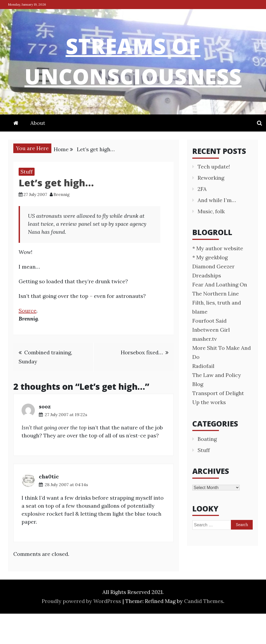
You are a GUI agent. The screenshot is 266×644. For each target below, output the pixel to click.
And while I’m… (217, 230)
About (38, 153)
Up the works (209, 432)
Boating (207, 469)
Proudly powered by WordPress (82, 631)
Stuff (27, 202)
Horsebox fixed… (142, 383)
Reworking (211, 208)
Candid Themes (204, 631)
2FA (202, 219)
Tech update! (214, 197)
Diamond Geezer (213, 297)
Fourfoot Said (209, 351)
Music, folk (211, 242)
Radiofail (203, 396)
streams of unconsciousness (133, 75)
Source (28, 341)
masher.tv (205, 369)
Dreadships (207, 306)
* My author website (218, 279)
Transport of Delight (218, 423)
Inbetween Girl (211, 360)
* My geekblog (210, 288)
